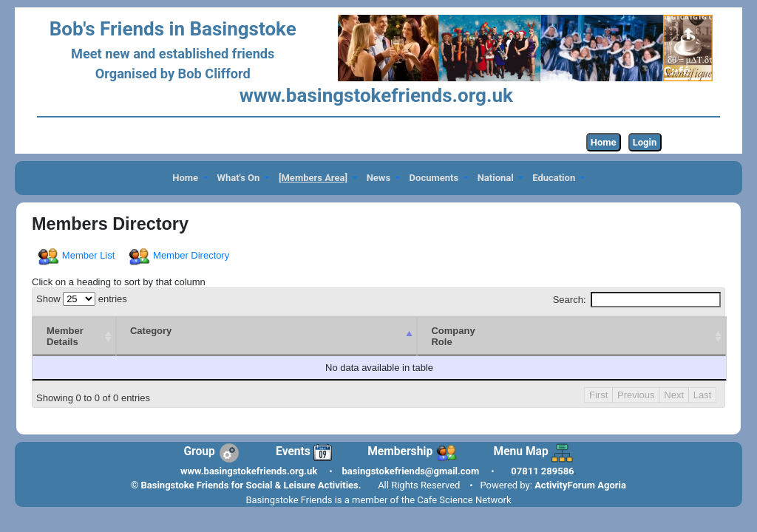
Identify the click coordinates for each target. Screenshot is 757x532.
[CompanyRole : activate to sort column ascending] (571, 336)
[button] (190, 178)
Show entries (82, 299)
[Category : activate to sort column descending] (267, 336)
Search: (637, 300)
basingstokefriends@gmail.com (411, 471)
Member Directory (180, 255)
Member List (77, 255)
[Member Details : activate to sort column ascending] (74, 336)
